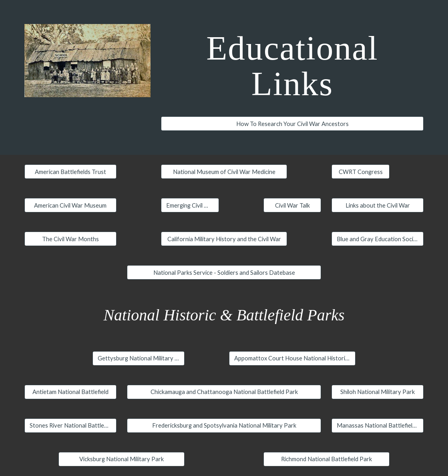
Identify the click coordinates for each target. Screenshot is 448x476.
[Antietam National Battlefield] (70, 392)
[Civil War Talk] (292, 205)
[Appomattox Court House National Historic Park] (292, 358)
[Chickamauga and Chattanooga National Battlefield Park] (224, 392)
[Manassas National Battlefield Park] (378, 426)
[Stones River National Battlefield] (70, 426)
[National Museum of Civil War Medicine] (224, 172)
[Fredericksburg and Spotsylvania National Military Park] (224, 426)
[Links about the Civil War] (378, 205)
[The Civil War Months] (70, 239)
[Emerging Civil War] (190, 205)
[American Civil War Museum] (70, 205)
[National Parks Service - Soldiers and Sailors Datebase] (224, 272)
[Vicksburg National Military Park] (122, 459)
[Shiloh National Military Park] (378, 392)
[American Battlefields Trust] (70, 172)
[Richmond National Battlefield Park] (326, 459)
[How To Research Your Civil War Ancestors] (292, 124)
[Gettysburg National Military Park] (139, 358)
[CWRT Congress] (361, 172)
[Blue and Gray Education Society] (378, 239)
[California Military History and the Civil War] (224, 239)
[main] (292, 65)
